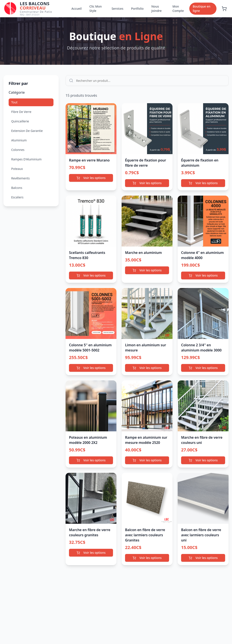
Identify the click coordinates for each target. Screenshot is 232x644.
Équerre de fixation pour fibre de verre (146, 163)
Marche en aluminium (143, 253)
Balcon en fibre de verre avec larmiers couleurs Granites (145, 535)
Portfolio (137, 9)
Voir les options (91, 178)
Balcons (17, 188)
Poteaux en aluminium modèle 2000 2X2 (88, 440)
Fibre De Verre (21, 112)
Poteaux (17, 169)
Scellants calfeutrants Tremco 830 (87, 255)
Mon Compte (178, 9)
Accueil (76, 9)
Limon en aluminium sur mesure (146, 348)
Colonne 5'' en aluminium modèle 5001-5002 (90, 348)
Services (117, 9)
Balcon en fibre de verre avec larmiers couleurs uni (201, 535)
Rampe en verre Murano (89, 160)
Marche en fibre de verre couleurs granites (90, 532)
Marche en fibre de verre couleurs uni (202, 440)
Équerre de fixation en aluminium (200, 163)
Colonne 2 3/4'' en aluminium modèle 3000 (201, 348)
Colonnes (18, 150)
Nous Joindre (157, 9)
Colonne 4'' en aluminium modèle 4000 (202, 255)
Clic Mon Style (96, 9)
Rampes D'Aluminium (26, 159)
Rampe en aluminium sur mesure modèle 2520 (146, 440)
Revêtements (20, 178)
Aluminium (19, 140)
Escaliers (17, 197)
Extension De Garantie (27, 131)
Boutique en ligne (202, 9)
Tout (14, 102)
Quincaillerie (20, 121)
